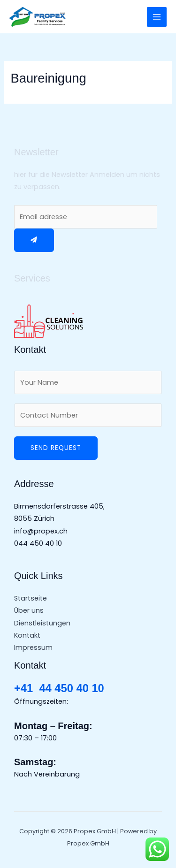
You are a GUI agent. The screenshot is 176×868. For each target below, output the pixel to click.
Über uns (29, 610)
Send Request (56, 448)
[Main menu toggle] (157, 17)
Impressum (33, 647)
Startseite (31, 598)
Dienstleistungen (42, 623)
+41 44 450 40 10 (59, 688)
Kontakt (27, 635)
